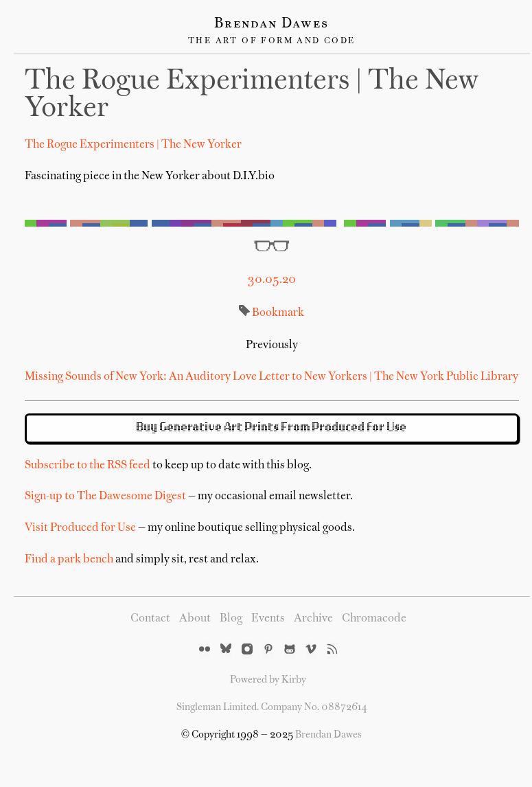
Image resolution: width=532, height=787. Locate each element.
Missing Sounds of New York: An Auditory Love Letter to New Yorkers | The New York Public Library (271, 377)
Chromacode (374, 619)
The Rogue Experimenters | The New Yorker (133, 145)
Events (268, 619)
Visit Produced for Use (80, 528)
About (195, 619)
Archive (313, 619)
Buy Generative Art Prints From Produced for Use (272, 428)
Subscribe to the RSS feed (88, 466)
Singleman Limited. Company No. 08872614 (272, 707)
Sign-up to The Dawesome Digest (105, 497)
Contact (150, 619)
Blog (231, 619)
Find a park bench (69, 560)
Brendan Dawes (271, 24)
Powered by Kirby (268, 680)
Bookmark (278, 313)
